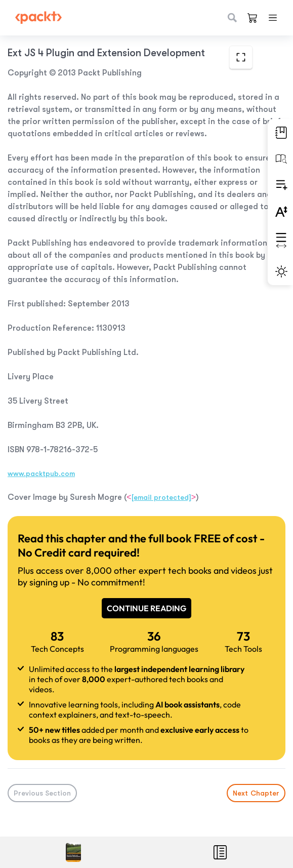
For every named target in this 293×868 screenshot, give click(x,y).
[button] (280, 133)
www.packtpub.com (41, 474)
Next (256, 793)
